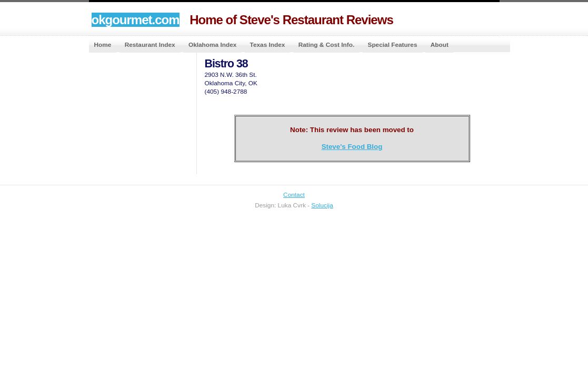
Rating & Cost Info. (326, 45)
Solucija (322, 205)
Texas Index (268, 45)
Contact (294, 195)
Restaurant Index (150, 45)
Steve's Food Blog (352, 147)
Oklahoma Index (212, 45)
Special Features (393, 45)
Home (103, 45)
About (440, 45)
